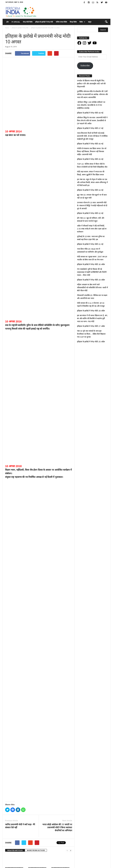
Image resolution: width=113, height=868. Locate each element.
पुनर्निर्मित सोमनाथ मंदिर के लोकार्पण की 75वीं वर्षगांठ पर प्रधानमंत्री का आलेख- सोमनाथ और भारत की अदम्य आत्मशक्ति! (92, 94)
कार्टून (90, 22)
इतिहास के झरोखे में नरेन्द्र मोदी (44, 22)
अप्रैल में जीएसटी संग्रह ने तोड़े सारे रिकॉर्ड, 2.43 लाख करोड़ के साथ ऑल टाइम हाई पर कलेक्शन (92, 229)
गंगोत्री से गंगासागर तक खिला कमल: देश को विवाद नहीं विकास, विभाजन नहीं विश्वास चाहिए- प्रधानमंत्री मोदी (92, 151)
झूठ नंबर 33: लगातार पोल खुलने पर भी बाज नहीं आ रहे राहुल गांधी (92, 196)
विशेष (82, 22)
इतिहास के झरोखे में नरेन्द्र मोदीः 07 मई (15, 738)
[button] (106, 22)
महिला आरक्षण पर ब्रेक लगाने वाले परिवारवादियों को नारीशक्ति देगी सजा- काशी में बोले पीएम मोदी (92, 288)
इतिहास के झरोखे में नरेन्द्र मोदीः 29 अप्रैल (39, 785)
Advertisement (85, 865)
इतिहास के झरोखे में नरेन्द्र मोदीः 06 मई (39, 738)
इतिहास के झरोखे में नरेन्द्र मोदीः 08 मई (90, 113)
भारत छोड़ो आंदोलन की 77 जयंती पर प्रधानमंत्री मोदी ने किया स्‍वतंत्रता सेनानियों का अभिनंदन (57, 692)
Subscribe (85, 66)
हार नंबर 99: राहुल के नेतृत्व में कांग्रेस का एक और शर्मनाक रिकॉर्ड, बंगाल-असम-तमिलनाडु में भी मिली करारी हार (92, 182)
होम (8, 22)
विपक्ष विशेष (73, 22)
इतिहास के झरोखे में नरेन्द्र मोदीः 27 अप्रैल (91, 326)
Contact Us (98, 865)
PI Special (16, 22)
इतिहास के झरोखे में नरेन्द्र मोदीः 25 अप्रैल (91, 342)
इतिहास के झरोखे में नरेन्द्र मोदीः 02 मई (39, 761)
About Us (61, 865)
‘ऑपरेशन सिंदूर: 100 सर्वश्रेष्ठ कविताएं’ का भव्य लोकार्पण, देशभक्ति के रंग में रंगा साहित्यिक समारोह (91, 105)
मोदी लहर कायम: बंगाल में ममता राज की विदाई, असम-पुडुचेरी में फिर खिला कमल (91, 173)
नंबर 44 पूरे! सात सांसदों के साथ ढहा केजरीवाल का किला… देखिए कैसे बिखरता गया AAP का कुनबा (91, 334)
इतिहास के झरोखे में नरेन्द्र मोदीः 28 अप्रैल (62, 785)
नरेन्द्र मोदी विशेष (28, 22)
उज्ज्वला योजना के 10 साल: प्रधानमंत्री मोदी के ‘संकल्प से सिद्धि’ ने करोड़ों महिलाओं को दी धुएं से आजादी (92, 206)
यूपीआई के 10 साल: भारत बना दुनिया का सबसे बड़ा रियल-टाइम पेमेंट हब (91, 238)
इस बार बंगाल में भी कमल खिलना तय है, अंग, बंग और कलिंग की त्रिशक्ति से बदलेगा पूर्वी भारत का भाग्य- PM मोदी (92, 318)
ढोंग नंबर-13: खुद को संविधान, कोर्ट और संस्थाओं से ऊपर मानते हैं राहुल (91, 220)
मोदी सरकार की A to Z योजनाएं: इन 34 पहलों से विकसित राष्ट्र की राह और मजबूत (91, 305)
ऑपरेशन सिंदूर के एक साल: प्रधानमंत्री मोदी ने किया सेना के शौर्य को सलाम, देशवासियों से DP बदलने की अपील (92, 121)
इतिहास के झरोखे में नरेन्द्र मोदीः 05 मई (62, 738)
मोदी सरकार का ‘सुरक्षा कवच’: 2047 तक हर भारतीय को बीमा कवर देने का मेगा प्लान (92, 258)
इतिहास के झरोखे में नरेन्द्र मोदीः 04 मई (15, 761)
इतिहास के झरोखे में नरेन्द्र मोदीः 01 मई (62, 761)
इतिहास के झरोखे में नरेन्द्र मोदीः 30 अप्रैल (15, 785)
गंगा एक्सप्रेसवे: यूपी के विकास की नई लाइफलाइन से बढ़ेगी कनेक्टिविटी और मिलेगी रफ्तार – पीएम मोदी (92, 272)
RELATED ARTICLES (15, 715)
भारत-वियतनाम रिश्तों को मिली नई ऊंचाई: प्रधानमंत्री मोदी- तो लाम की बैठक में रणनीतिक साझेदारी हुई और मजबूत (92, 136)
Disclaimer (72, 865)
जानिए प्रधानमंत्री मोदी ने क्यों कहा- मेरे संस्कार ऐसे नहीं (20, 691)
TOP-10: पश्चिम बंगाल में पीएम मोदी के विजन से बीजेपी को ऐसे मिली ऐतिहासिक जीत (92, 165)
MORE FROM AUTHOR (36, 715)
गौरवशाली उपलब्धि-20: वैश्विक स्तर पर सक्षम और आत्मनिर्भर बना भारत (92, 297)
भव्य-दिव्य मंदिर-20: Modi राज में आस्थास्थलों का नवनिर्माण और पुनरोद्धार (90, 250)
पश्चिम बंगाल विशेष (61, 22)
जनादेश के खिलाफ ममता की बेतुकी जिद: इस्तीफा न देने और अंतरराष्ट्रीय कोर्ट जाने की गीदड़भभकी (91, 84)
